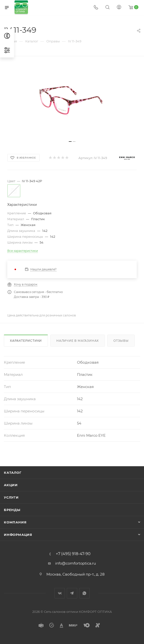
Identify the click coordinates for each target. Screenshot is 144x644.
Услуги (11, 497)
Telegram (72, 593)
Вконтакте (60, 593)
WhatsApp (84, 593)
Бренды (12, 510)
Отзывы (121, 341)
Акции (11, 485)
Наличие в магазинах (78, 341)
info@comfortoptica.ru (76, 563)
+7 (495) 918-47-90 (73, 554)
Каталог (13, 473)
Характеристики (26, 341)
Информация (18, 535)
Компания (15, 522)
